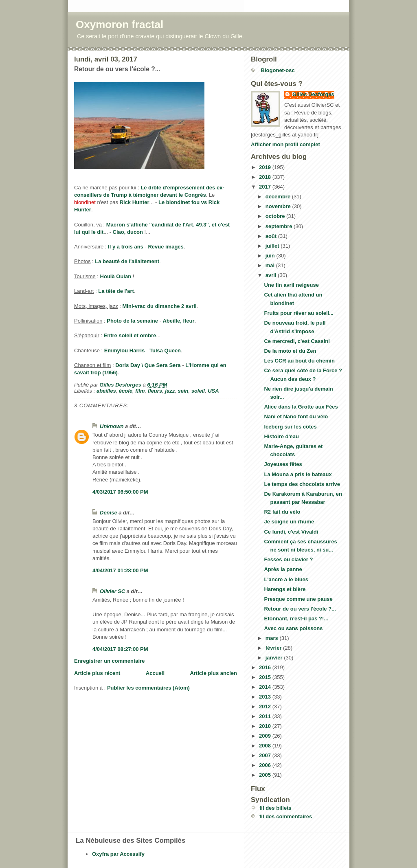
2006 (266, 765)
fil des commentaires (286, 816)
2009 (266, 736)
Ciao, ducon (128, 232)
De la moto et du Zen (290, 351)
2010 (266, 726)
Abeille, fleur (178, 321)
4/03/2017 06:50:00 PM (120, 492)
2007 (266, 755)
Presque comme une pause (298, 599)
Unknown (112, 426)
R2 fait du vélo (282, 512)
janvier (275, 658)
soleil (198, 391)
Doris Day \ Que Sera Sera (148, 365)
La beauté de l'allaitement (127, 261)
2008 (266, 746)
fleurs (155, 391)
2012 (266, 706)
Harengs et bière (285, 589)
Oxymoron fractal (120, 24)
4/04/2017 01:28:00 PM (120, 570)
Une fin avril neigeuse (291, 285)
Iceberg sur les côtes (290, 427)
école (126, 391)
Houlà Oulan (116, 276)
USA (213, 391)
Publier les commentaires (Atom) (148, 688)
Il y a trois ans (126, 247)
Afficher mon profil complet (285, 144)
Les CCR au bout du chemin (299, 361)
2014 (266, 687)
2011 (266, 716)
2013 (266, 697)
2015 (266, 677)
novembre (279, 206)
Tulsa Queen (165, 350)
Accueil (155, 673)
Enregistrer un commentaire (109, 661)
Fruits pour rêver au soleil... (299, 313)
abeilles (106, 391)
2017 (266, 187)
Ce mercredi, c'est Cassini (297, 341)
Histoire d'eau (281, 436)
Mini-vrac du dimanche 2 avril (160, 306)
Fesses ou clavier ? (288, 559)
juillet (273, 246)
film (140, 391)
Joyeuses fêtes (283, 464)
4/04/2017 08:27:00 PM (120, 649)
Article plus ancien (213, 673)
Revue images (166, 247)
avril (272, 275)
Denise (109, 513)
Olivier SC (112, 591)
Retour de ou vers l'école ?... (300, 609)
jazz (170, 391)
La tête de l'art (116, 291)
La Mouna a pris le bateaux (298, 474)
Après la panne (283, 569)
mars (273, 638)
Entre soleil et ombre (130, 335)
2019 (266, 167)
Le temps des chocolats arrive (302, 484)
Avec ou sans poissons (293, 628)
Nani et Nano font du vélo (296, 416)
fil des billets (275, 808)
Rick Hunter (135, 202)
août (272, 236)
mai (271, 265)
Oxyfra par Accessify (118, 854)
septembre (280, 226)
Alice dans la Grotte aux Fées (301, 407)
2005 (266, 775)
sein (183, 391)
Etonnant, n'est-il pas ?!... (296, 619)
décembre (279, 197)
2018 (266, 177)
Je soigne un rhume (289, 522)
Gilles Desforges (313, 94)
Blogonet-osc (277, 70)
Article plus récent (97, 673)
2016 (266, 667)
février (274, 648)
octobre (276, 216)
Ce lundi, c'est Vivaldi (291, 532)
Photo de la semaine (132, 321)
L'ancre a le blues (286, 579)
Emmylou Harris (125, 350)
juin (271, 256)
